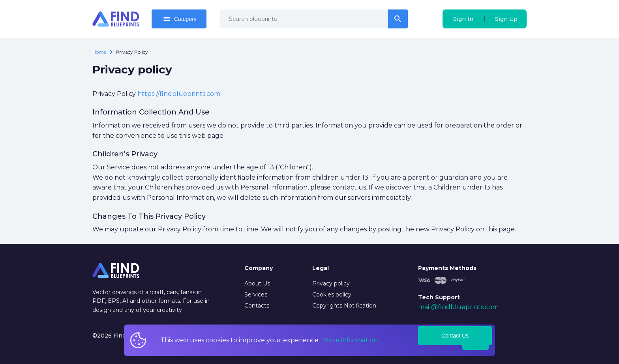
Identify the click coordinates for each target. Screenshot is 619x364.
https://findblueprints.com (179, 94)
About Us (257, 283)
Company (259, 268)
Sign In (463, 19)
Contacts (257, 306)
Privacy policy (331, 283)
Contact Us (455, 336)
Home (99, 52)
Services (256, 295)
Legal (321, 268)
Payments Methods (447, 268)
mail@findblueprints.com (458, 307)
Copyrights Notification (344, 306)
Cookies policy (332, 295)
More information (350, 340)
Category (179, 19)
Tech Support (439, 297)
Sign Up (506, 19)
